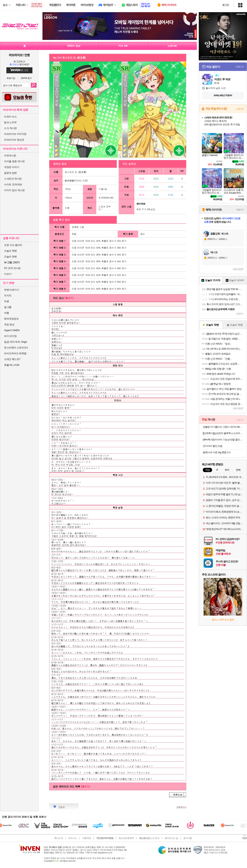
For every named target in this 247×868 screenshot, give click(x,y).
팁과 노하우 (10, 122)
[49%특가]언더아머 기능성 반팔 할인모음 (223, 440)
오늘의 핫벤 (10, 251)
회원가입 (11, 78)
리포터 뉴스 (10, 117)
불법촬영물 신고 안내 (149, 838)
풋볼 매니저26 (12, 365)
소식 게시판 (10, 128)
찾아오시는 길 (171, 838)
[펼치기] (69, 298)
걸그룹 (8, 307)
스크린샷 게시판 (13, 179)
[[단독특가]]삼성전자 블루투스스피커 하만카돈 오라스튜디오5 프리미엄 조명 (223, 433)
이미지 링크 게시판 (14, 190)
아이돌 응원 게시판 (14, 161)
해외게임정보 (11, 319)
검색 (34, 85)
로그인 (226, 5)
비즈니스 (72, 838)
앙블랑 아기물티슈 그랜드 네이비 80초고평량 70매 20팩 (223, 427)
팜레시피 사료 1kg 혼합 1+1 (217, 452)
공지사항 (188, 838)
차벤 (6, 301)
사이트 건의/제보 (13, 184)
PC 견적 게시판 (12, 268)
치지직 (8, 296)
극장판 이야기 (12, 167)
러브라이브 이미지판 (15, 134)
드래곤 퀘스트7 (12, 359)
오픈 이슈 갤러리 (13, 245)
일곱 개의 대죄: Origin (16, 342)
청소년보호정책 (126, 838)
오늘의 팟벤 (10, 257)
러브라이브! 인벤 (19, 55)
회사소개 (58, 838)
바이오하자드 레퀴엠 (15, 353)
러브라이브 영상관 (14, 140)
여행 (6, 313)
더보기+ (240, 67)
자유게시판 (10, 156)
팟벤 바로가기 (12, 290)
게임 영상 (9, 324)
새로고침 (237, 269)
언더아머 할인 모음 (213, 446)
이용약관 (86, 838)
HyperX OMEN (12, 330)
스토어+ (240, 109)
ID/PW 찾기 (27, 78)
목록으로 (178, 795)
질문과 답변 (10, 173)
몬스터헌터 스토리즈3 (16, 348)
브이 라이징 (10, 336)
